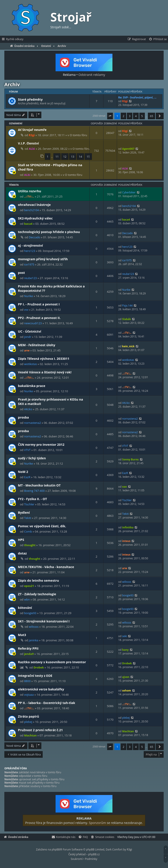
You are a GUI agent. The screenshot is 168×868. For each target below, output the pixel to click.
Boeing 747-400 (34, 491)
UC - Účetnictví (30, 331)
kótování (25, 608)
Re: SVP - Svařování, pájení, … (137, 97)
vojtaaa (29, 695)
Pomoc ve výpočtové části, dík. (42, 526)
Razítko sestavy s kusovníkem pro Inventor (52, 662)
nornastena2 (32, 423)
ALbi (32, 149)
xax (124, 487)
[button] (110, 116)
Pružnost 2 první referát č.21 (40, 730)
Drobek (39, 667)
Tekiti (28, 518)
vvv (26, 310)
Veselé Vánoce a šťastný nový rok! (45, 372)
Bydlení (24, 512)
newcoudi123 (33, 323)
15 (88, 157)
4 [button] (136, 116)
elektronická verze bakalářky (41, 689)
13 (73, 157)
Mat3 (22, 635)
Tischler (29, 504)
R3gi (125, 101)
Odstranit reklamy (92, 75)
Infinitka (128, 527)
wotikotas (31, 364)
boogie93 (128, 595)
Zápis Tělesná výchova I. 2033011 (44, 358)
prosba (23, 417)
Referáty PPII (28, 648)
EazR (27, 477)
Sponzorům (97, 823)
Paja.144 (127, 306)
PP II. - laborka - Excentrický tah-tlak (47, 703)
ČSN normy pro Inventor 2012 (41, 444)
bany (125, 650)
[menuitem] (158, 39)
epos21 (29, 586)
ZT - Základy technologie (37, 594)
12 (65, 157)
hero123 (30, 251)
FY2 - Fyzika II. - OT (32, 499)
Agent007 (128, 149)
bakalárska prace (32, 386)
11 (57, 157)
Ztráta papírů (29, 716)
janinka (34, 640)
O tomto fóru (78, 135)
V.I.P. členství (28, 143)
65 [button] (151, 116)
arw (27, 350)
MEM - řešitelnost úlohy (37, 345)
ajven (126, 677)
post (21, 273)
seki (124, 636)
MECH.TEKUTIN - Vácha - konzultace (46, 567)
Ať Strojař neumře (32, 130)
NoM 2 (23, 472)
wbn (27, 599)
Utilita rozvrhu (30, 191)
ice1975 (29, 264)
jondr (28, 337)
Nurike (29, 296)
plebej (28, 722)
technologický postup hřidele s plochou (49, 232)
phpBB (56, 849)
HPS (21, 540)
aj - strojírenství (30, 245)
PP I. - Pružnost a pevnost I (39, 304)
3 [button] (130, 116)
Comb (28, 531)
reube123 (30, 278)
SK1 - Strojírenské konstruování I (44, 621)
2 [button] (123, 116)
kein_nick (128, 346)
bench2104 (31, 210)
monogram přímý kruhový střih (43, 259)
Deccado (35, 237)
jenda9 (29, 654)
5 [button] (142, 116)
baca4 (28, 224)
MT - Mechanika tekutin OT (39, 485)
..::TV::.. (29, 196)
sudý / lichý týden (32, 458)
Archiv (12, 84)
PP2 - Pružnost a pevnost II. (39, 318)
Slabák (126, 319)
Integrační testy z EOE (35, 676)
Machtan (30, 735)
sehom (126, 691)
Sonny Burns (130, 459)
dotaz (22, 553)
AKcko (28, 409)
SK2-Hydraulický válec (35, 218)
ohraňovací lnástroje (34, 205)
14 (80, 157)
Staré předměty (30, 99)
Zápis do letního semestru (38, 580)
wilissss (127, 582)
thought (30, 545)
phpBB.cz (94, 854)
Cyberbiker (129, 192)
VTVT (27, 450)
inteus (126, 541)
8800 (27, 681)
